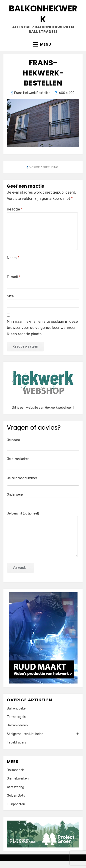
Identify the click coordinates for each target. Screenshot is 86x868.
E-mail (14, 277)
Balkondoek (15, 770)
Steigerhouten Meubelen (43, 734)
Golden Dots (16, 796)
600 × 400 (67, 93)
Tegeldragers (17, 742)
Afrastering (15, 787)
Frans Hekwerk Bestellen (32, 93)
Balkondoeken (17, 708)
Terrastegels (16, 717)
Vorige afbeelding (44, 167)
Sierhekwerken (18, 778)
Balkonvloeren (17, 725)
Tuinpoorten (16, 804)
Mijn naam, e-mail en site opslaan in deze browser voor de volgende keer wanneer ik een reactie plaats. (42, 328)
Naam (13, 258)
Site (10, 296)
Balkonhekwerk (43, 14)
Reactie (15, 209)
